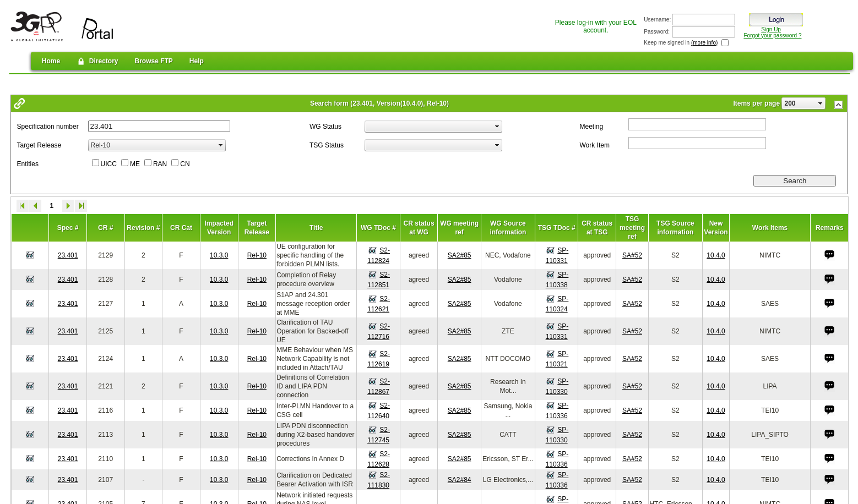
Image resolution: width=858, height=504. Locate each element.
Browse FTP (153, 61)
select (821, 103)
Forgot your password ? (772, 35)
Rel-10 (257, 255)
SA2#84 (460, 480)
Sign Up (771, 29)
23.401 (68, 255)
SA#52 (632, 255)
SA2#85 (460, 255)
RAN (160, 164)
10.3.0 (219, 255)
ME (135, 164)
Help (197, 61)
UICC (109, 164)
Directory (97, 61)
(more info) (704, 43)
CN (185, 164)
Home (51, 61)
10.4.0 (716, 255)
